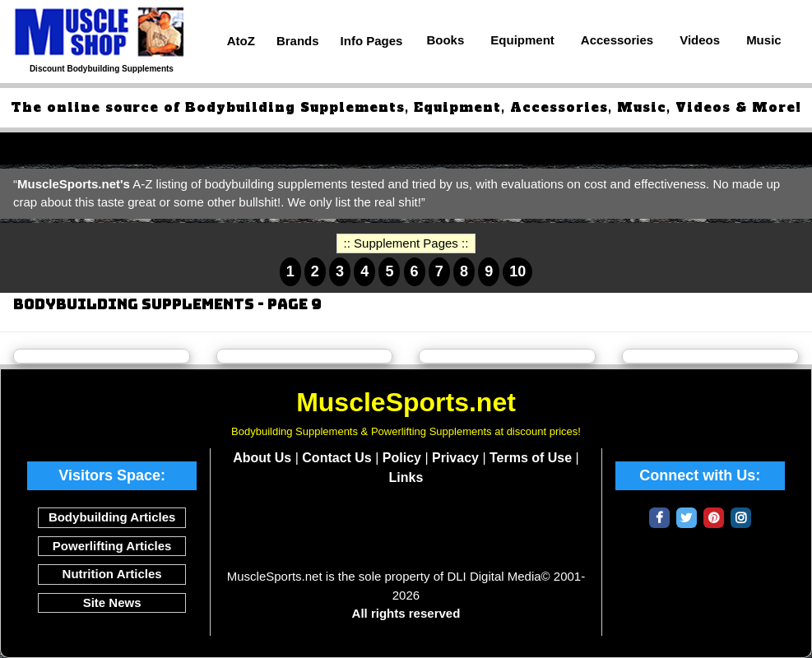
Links (406, 477)
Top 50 (32, 148)
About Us (262, 458)
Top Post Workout (592, 148)
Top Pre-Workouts (225, 148)
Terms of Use (531, 458)
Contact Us (336, 458)
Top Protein (112, 148)
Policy (402, 458)
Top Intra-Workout (459, 148)
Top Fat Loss (342, 148)
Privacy (455, 458)
